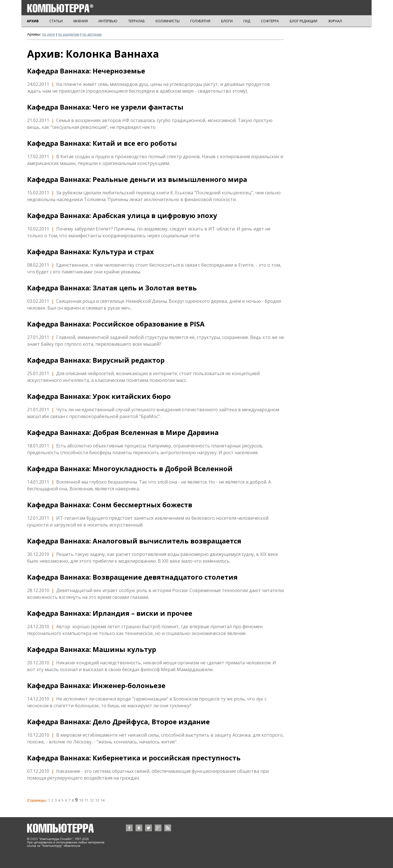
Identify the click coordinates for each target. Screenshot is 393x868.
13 (97, 800)
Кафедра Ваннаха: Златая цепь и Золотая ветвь (112, 288)
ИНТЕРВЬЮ (108, 21)
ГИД (247, 21)
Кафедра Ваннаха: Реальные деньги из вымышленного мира (137, 179)
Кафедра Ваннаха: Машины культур (92, 649)
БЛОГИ (227, 21)
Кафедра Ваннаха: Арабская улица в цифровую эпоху (122, 216)
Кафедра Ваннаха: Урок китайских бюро (99, 396)
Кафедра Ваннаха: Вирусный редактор (96, 360)
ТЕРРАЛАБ (137, 21)
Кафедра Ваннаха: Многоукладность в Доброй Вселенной (130, 469)
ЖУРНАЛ (335, 21)
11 (86, 800)
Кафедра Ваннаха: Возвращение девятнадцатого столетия (132, 577)
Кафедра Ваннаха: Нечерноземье (86, 71)
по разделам (69, 34)
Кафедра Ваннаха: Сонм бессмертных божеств (110, 505)
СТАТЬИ (56, 21)
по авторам (92, 34)
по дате (48, 34)
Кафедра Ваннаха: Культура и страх (90, 252)
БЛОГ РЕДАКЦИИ (304, 21)
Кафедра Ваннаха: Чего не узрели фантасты (105, 107)
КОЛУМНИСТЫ (168, 21)
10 (81, 800)
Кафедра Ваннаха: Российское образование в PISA (116, 324)
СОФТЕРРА (270, 21)
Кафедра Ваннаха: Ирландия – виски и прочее (110, 613)
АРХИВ (33, 21)
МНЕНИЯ (81, 21)
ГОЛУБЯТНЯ (200, 21)
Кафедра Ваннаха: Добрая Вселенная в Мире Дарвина (123, 432)
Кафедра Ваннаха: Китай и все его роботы (102, 143)
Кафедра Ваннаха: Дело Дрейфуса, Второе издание (118, 722)
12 (92, 800)
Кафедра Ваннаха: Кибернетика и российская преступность (134, 758)
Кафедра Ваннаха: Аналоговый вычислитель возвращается (134, 541)
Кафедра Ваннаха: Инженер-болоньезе (96, 686)
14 (102, 800)
